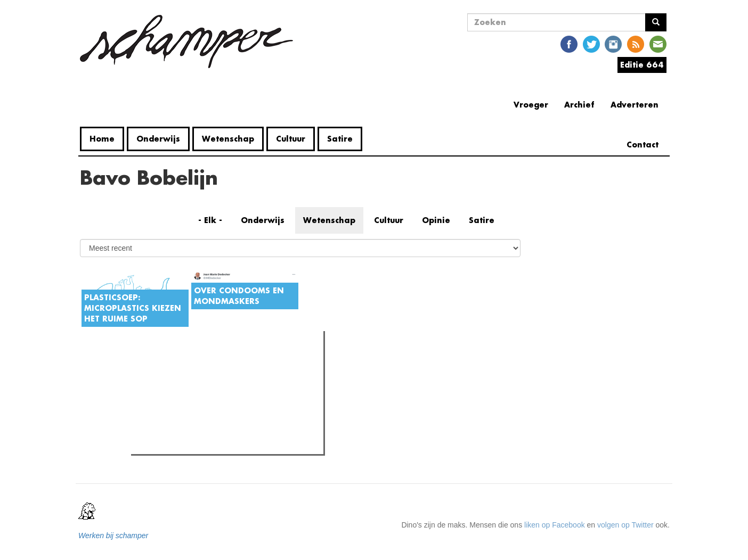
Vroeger (531, 105)
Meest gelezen (167, 363)
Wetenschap (228, 139)
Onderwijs (158, 139)
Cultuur (291, 139)
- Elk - (210, 220)
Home (102, 139)
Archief (579, 105)
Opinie (436, 220)
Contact (643, 145)
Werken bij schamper (113, 536)
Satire (340, 139)
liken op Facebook (555, 525)
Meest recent (224, 363)
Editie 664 (642, 65)
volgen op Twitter (625, 525)
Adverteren (635, 105)
